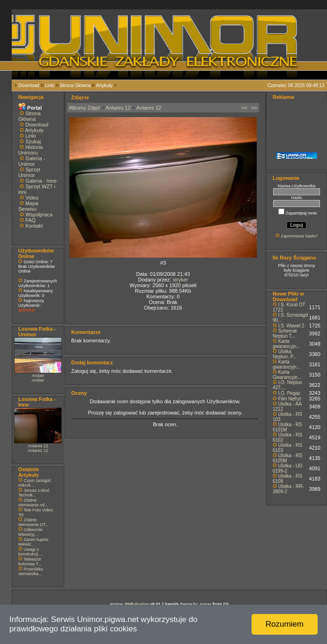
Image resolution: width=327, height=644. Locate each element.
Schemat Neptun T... (285, 333)
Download (29, 85)
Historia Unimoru (30, 150)
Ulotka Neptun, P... (285, 354)
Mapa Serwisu (28, 206)
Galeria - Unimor (32, 161)
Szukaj (33, 141)
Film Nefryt (290, 399)
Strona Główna (75, 85)
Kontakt (34, 226)
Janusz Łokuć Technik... (34, 493)
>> (254, 108)
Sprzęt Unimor (29, 172)
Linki (49, 85)
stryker (180, 280)
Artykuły (104, 85)
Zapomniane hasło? (299, 236)
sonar (206, 604)
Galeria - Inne (41, 181)
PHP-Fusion (137, 604)
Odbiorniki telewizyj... (30, 532)
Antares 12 (38, 446)
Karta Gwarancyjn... (287, 375)
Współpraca (39, 215)
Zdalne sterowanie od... (33, 503)
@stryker (27, 310)
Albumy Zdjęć (85, 108)
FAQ (30, 220)
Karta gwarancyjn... (286, 344)
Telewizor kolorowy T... (30, 562)
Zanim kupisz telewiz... (33, 542)
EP (226, 604)
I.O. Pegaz (289, 393)
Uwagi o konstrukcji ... (31, 552)
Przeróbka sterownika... (31, 571)
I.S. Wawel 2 (291, 326)
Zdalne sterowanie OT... (33, 522)
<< (244, 108)
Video (32, 198)
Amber (38, 376)
